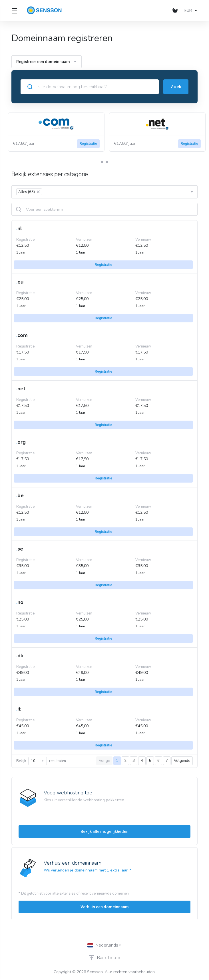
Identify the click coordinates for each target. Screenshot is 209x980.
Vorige (104, 761)
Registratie (88, 144)
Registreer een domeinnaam (47, 62)
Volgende (182, 761)
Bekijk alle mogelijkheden (104, 832)
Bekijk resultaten (41, 761)
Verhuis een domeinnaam (105, 907)
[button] (102, 162)
